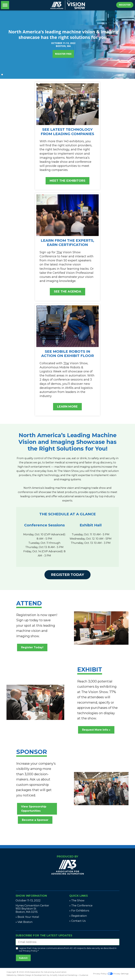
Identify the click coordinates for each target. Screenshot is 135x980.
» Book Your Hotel (27, 917)
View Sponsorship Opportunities (34, 809)
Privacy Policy (30, 951)
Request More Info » (96, 730)
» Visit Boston (24, 922)
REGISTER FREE (63, 54)
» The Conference (81, 906)
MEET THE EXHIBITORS (67, 181)
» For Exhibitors (79, 911)
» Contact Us (77, 921)
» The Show (77, 900)
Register (125, 5)
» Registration (78, 916)
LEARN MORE (67, 407)
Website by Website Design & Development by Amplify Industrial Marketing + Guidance (47, 975)
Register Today (67, 575)
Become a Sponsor (35, 820)
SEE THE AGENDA (67, 292)
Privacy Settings (118, 974)
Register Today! (32, 647)
